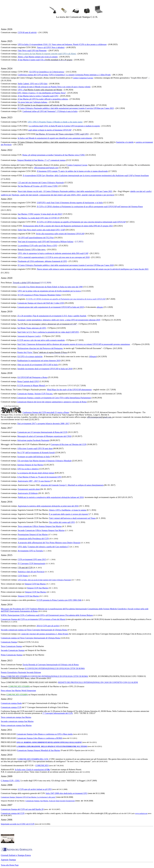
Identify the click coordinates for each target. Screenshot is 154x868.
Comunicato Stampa (26, 303)
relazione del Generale (50, 485)
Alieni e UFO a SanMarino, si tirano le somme (68, 510)
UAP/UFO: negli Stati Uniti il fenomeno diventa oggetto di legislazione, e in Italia (70, 203)
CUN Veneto (23, 576)
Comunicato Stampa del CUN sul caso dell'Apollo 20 (22, 809)
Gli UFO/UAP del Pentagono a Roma (32, 377)
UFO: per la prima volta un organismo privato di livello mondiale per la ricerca (49, 291)
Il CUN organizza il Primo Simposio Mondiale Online (39, 295)
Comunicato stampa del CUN (13, 813)
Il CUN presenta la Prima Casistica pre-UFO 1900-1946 (59, 600)
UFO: (20, 90)
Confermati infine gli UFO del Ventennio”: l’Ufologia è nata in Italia (50, 111)
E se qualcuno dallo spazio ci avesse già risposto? (69, 514)
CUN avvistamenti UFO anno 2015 (32, 559)
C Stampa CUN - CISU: (10, 781)
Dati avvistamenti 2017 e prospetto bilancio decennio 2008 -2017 (43, 424)
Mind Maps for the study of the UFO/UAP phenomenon (69, 390)
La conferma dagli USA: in (40, 126)
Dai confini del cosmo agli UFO (62, 522)
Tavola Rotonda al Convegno (34, 665)
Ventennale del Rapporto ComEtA (29, 336)
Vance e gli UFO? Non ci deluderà (51, 47)
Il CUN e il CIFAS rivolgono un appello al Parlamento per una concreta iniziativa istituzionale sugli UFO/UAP (81, 222)
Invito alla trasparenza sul (46, 234)
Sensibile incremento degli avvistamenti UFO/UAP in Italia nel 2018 (45, 369)
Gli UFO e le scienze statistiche (30, 356)
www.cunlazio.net (141, 813)
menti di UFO (61, 261)
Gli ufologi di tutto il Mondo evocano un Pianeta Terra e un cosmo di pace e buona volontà (54, 87)
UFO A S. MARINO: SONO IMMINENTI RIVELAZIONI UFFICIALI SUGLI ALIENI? (49, 742)
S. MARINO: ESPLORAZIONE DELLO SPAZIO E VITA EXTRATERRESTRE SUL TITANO (52, 746)
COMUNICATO (42, 765)
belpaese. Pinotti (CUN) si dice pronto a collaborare (86, 44)
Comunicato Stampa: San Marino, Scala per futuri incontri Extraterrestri (50, 801)
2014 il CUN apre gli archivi (48, 626)
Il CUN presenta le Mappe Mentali (31, 385)
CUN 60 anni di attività (27, 32)
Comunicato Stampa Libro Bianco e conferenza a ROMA (39, 738)
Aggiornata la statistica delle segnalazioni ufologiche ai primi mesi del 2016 (48, 506)
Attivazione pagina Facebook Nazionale (33, 440)
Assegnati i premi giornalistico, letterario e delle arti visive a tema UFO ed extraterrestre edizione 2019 (59, 320)
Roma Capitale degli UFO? (28, 381)
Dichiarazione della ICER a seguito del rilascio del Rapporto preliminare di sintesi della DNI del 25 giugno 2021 (68, 226)
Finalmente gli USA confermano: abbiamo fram (37, 261)
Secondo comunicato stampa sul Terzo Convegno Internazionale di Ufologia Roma (34, 630)
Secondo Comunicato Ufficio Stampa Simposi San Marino (41, 530)
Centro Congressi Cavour (83, 78)
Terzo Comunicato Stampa (11, 646)
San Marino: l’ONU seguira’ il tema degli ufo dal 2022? (40, 214)
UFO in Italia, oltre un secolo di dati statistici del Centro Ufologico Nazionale (44, 580)
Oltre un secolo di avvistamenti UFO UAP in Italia (38, 365)
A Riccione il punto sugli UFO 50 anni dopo (35, 448)
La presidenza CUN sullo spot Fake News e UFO (37, 246)
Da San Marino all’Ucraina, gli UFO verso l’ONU (38, 186)
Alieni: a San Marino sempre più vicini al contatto (38, 57)
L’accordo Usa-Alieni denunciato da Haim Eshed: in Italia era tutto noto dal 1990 (50, 287)
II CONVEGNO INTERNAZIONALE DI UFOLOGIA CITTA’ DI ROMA (55, 668)
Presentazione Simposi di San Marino (33, 534)
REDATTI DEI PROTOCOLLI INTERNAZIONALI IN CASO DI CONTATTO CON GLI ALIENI (98, 682)
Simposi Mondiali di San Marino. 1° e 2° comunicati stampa (41, 160)
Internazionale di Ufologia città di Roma (63, 665)
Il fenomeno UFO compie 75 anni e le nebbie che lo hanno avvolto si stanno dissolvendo (72, 171)
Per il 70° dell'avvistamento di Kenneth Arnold (36, 453)
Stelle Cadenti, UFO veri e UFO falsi (33, 84)
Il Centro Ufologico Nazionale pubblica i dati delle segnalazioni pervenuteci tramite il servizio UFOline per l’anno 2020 (66, 265)
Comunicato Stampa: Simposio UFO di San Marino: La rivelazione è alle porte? (28, 797)
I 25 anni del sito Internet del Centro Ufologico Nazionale (41, 183)
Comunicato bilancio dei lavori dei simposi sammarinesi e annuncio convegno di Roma (52, 402)
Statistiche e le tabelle (125, 142)
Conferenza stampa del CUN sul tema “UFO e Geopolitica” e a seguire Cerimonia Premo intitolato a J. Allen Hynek (64, 75)
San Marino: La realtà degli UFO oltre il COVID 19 (38, 218)
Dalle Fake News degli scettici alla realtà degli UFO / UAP (41, 230)
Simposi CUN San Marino (35, 584)
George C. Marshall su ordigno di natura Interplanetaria (81, 485)
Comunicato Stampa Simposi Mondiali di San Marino (38, 750)
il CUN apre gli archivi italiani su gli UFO (35, 789)
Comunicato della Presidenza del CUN (33, 539)
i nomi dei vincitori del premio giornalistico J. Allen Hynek (45, 634)
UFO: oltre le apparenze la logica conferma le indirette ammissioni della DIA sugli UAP (53, 253)
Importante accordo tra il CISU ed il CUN (18, 824)
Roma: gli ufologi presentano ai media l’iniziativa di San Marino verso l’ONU (54, 155)
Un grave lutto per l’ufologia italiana (33, 102)
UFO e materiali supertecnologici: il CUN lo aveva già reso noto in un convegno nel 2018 (54, 257)
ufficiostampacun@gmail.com (46, 168)
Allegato (93, 356)
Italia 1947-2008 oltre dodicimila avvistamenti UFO (66, 793)
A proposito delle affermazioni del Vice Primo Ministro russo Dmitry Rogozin (49, 543)
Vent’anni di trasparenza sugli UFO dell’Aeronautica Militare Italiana (46, 242)
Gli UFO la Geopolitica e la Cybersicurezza (47, 72)
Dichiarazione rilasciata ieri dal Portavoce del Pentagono (40, 348)
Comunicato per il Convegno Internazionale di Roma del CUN (42, 432)
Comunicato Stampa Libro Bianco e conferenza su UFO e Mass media (45, 734)
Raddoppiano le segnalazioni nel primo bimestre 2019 (39, 361)
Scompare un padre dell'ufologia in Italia (34, 457)
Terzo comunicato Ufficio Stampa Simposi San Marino (40, 526)
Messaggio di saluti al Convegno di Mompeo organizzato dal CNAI (44, 436)
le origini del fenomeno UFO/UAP (70, 234)
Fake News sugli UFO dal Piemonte (32, 50)
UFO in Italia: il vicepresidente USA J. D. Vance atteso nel (41, 44)
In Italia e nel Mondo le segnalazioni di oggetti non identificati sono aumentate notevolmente (55, 138)
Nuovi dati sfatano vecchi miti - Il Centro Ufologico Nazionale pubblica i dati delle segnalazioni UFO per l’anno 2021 (65, 191)
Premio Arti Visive (25, 352)
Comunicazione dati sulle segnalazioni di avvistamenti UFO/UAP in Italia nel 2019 (51, 307)
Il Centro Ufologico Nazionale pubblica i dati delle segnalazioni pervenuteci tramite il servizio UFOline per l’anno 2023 (66, 108)
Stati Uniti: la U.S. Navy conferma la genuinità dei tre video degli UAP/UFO (48, 332)
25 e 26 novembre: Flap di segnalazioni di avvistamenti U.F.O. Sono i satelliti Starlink (52, 316)
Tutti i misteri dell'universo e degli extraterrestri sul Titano (72, 518)
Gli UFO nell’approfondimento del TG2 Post (36, 238)
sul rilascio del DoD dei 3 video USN (49, 303)
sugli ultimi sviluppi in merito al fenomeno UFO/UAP (50, 130)
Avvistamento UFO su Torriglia (30, 551)
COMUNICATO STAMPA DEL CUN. (33, 759)
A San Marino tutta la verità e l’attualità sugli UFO (38, 96)
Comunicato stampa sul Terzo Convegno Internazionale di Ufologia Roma (30, 638)
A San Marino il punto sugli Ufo (31, 60)
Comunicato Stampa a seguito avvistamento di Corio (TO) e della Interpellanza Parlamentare (54, 398)
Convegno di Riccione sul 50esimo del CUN (68, 444)
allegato (100, 307)
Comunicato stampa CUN (11, 707)
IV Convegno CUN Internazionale (31, 563)
